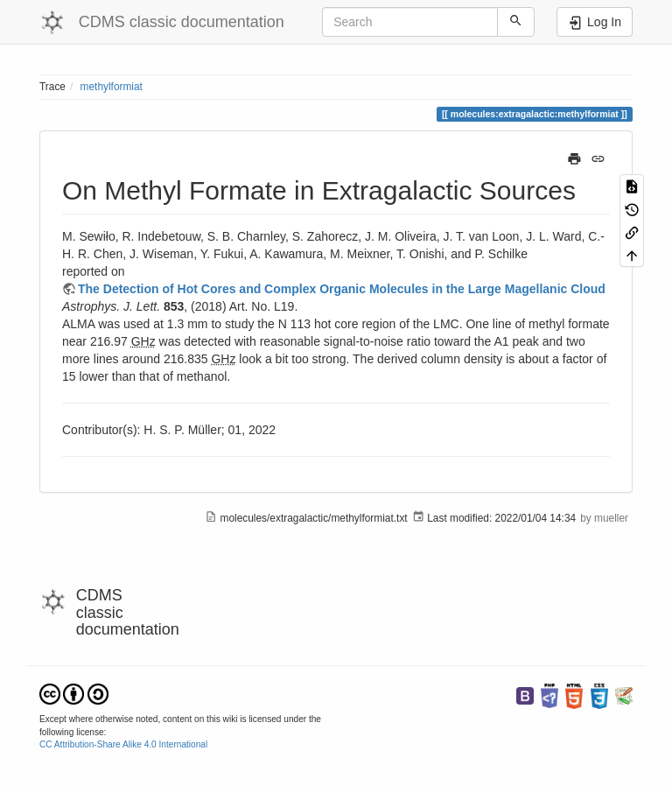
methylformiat (112, 87)
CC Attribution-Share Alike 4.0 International (123, 744)
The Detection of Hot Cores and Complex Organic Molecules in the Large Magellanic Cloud (342, 289)
